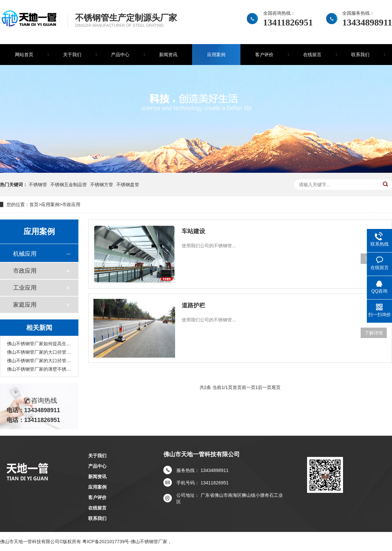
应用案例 (216, 55)
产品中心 (120, 55)
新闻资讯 (168, 55)
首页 (34, 204)
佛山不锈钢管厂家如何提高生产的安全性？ (39, 344)
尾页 (276, 387)
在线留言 (312, 55)
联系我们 (360, 55)
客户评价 (264, 55)
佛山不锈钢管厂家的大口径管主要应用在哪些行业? (39, 361)
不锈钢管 (38, 185)
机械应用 (25, 254)
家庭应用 (25, 305)
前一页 (249, 387)
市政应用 (71, 204)
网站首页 (24, 55)
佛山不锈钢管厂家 (149, 542)
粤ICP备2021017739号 (106, 542)
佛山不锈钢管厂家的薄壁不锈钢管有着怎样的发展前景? (39, 369)
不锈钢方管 (102, 185)
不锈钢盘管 (128, 185)
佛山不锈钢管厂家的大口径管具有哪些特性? (39, 352)
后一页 (265, 387)
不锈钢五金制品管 (69, 185)
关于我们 (72, 55)
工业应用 (25, 288)
